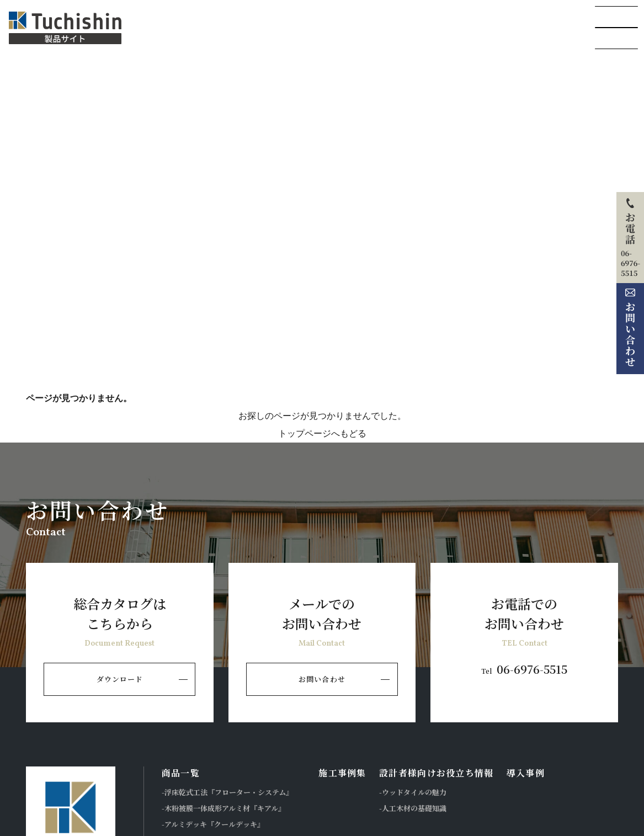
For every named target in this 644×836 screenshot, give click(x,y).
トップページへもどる (322, 433)
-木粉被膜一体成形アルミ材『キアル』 (223, 808)
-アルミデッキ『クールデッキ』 (213, 824)
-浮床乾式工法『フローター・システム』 (227, 792)
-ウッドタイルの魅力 (413, 792)
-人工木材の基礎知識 (413, 808)
